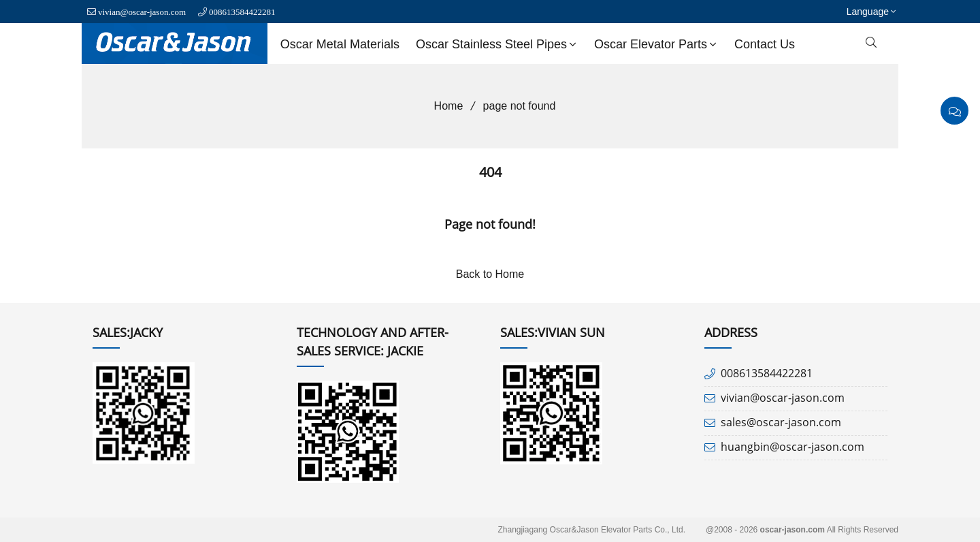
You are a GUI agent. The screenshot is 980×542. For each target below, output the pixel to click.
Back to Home (490, 274)
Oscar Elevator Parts (657, 44)
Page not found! (490, 224)
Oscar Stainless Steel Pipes (497, 44)
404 (490, 172)
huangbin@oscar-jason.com (793, 447)
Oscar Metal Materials (340, 44)
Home (444, 106)
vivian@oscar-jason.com (142, 12)
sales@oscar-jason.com (781, 422)
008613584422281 (242, 12)
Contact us (765, 44)
